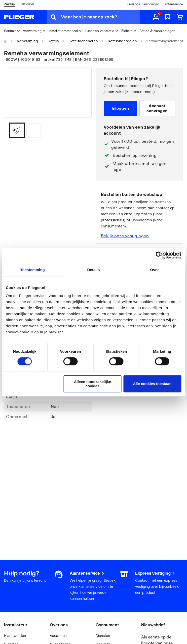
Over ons (134, 4)
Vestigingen (151, 4)
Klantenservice (172, 4)
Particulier (27, 4)
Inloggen (120, 108)
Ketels (53, 41)
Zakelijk (10, 4)
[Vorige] (82, 130)
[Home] (6, 41)
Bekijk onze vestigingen (125, 236)
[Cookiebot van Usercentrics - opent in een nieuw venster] (159, 255)
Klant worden (15, 636)
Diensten (103, 636)
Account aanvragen (157, 108)
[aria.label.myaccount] (156, 17)
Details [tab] (94, 270)
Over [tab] (155, 270)
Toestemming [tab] (32, 270)
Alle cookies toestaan (152, 384)
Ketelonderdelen (122, 41)
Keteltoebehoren (83, 41)
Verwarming (27, 41)
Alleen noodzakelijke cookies (93, 384)
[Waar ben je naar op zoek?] (101, 17)
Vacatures (58, 636)
